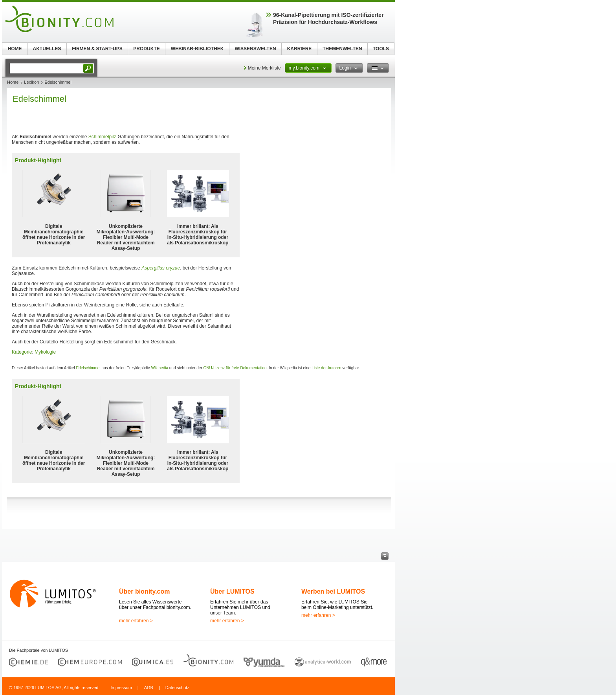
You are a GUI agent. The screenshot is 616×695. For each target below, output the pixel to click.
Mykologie (45, 352)
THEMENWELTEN (342, 49)
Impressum (121, 688)
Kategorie (22, 352)
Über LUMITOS (232, 591)
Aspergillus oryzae (161, 268)
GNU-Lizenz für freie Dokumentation (235, 368)
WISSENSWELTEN (255, 49)
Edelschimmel (88, 368)
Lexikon (31, 82)
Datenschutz (177, 688)
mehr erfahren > (136, 621)
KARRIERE (300, 49)
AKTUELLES (47, 49)
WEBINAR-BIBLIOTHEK (197, 49)
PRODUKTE (146, 49)
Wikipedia (160, 368)
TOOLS (381, 49)
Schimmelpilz (102, 137)
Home (13, 82)
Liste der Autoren (326, 368)
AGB (149, 688)
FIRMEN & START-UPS (97, 49)
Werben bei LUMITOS (333, 591)
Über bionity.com (145, 591)
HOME (15, 49)
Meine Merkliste (264, 68)
